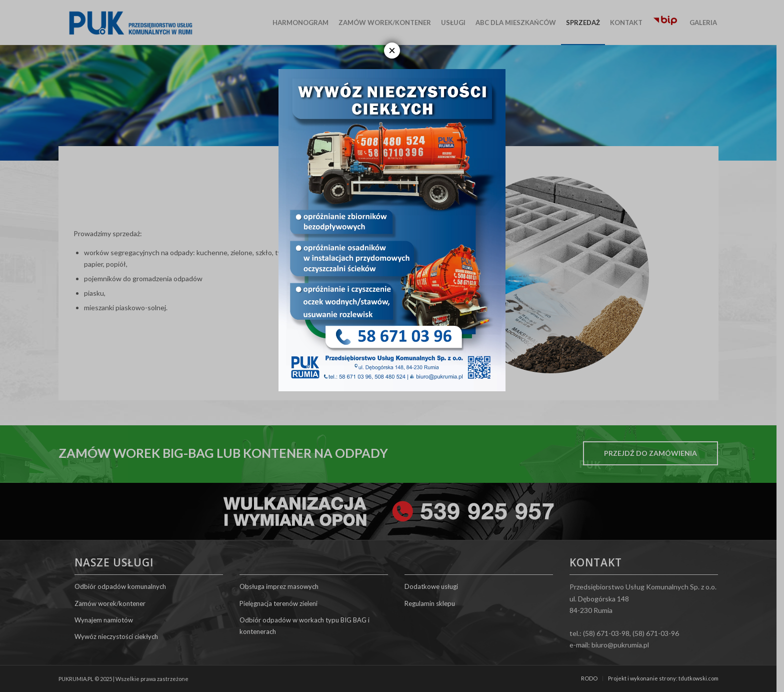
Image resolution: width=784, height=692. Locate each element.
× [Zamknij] (392, 50)
